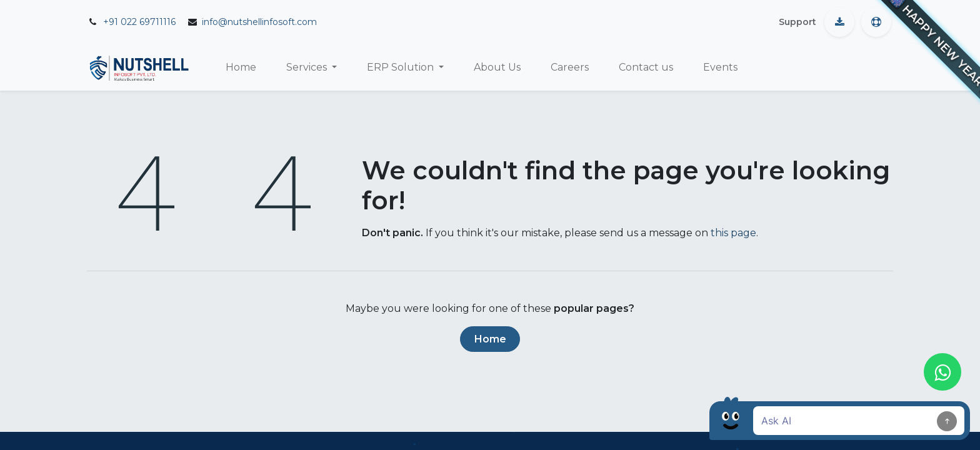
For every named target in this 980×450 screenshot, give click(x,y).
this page (733, 233)
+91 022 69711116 (139, 22)
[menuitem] (241, 67)
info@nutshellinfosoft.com (259, 22)
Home (490, 339)
